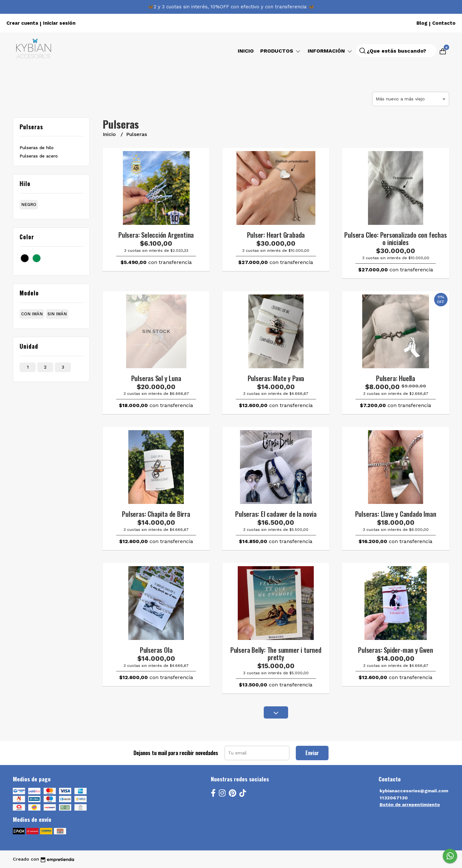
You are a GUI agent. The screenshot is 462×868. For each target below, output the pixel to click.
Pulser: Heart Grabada (276, 235)
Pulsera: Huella (396, 378)
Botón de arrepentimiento (410, 804)
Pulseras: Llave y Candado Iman (396, 514)
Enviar (312, 753)
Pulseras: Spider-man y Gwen (395, 650)
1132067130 (394, 798)
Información (330, 51)
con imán (32, 314)
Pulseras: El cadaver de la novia (276, 514)
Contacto (444, 23)
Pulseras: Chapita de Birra (156, 514)
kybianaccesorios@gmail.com (414, 791)
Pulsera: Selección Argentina (156, 235)
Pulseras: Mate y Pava (276, 378)
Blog (422, 23)
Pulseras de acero (39, 156)
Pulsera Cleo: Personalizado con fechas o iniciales (395, 238)
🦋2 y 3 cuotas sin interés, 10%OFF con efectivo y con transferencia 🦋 (231, 7)
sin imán (57, 314)
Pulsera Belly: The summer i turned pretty (276, 653)
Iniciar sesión (59, 23)
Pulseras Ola (156, 650)
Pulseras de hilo (37, 148)
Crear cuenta (22, 23)
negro (29, 204)
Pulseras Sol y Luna (156, 378)
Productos (281, 51)
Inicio (246, 51)
